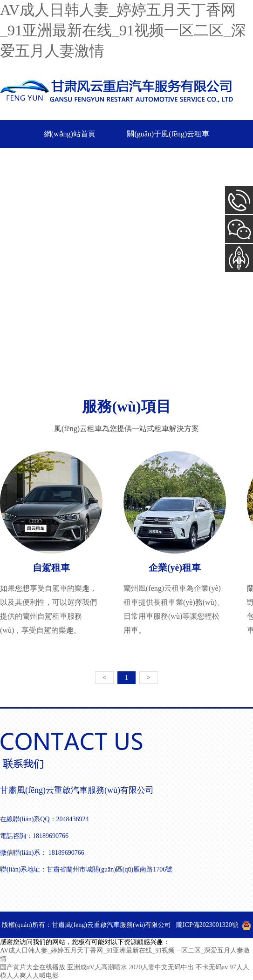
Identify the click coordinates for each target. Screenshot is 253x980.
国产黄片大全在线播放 (33, 967)
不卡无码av (212, 967)
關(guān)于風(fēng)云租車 (168, 134)
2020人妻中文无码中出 (161, 967)
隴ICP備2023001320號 (207, 925)
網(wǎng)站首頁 (70, 134)
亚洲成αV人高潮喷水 (97, 967)
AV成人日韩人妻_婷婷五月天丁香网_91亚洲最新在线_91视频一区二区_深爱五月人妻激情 (123, 30)
